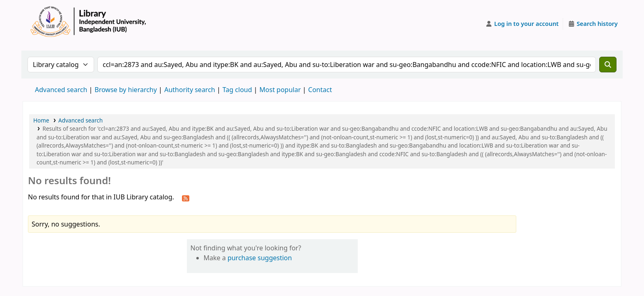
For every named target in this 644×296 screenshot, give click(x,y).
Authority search (190, 90)
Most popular (280, 90)
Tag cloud (237, 90)
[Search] (608, 65)
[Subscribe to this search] (186, 198)
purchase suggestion (260, 258)
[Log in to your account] (522, 24)
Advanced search (61, 90)
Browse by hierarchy (126, 90)
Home (41, 120)
